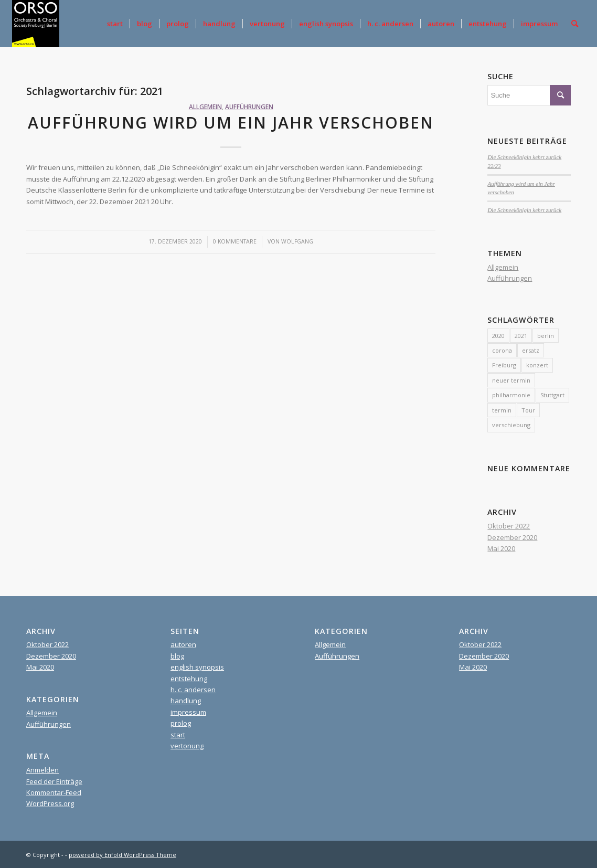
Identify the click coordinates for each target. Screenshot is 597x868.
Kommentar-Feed (54, 792)
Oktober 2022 (509, 526)
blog (177, 656)
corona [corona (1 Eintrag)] (502, 350)
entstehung (189, 679)
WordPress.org (50, 803)
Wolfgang (297, 241)
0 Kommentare (235, 241)
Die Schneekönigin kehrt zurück (524, 210)
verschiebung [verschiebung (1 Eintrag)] (511, 425)
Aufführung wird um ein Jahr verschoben (231, 123)
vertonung (187, 746)
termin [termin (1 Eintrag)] (502, 410)
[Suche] (575, 24)
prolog (181, 723)
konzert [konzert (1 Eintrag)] (537, 365)
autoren (183, 644)
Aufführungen (249, 107)
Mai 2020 (501, 548)
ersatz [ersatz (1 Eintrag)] (531, 350)
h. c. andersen (193, 690)
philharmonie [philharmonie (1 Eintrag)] (511, 395)
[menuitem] (115, 24)
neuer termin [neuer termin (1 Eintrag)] (511, 380)
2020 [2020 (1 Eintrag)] (498, 336)
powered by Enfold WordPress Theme (122, 855)
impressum (188, 712)
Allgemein (205, 107)
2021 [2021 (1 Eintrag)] (521, 336)
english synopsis (197, 667)
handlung (186, 701)
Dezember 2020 (512, 537)
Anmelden (42, 770)
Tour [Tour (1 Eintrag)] (528, 410)
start (178, 735)
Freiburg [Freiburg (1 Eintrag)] (504, 365)
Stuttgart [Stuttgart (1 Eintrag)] (552, 395)
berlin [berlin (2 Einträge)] (546, 336)
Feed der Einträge (54, 781)
